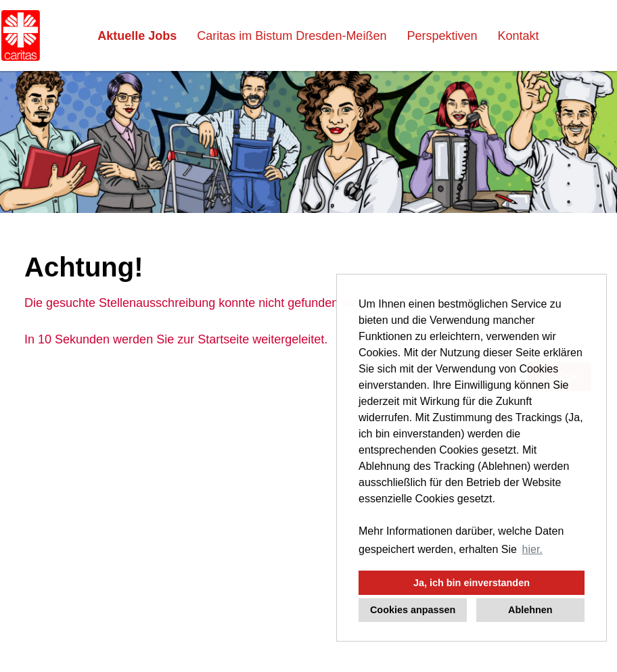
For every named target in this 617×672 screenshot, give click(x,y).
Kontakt (518, 36)
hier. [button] (532, 549)
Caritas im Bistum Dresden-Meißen (292, 36)
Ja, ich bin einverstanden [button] (472, 583)
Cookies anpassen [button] (413, 610)
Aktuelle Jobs (137, 36)
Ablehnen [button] (530, 610)
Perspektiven (442, 36)
